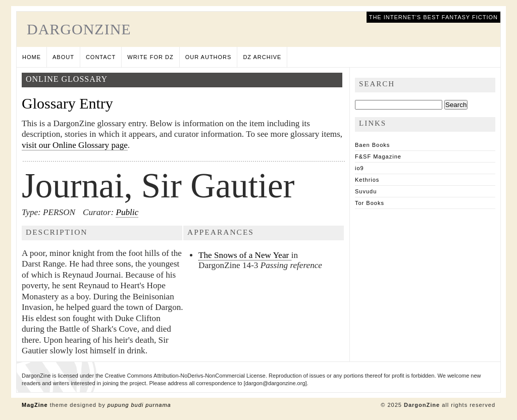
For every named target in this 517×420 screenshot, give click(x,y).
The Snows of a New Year (245, 255)
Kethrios (367, 180)
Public (127, 212)
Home (32, 57)
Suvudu (366, 191)
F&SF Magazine (378, 156)
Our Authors (209, 57)
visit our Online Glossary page (75, 145)
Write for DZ (150, 57)
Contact (101, 57)
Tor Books (370, 203)
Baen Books (372, 145)
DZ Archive (262, 57)
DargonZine (79, 29)
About (63, 57)
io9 (359, 168)
